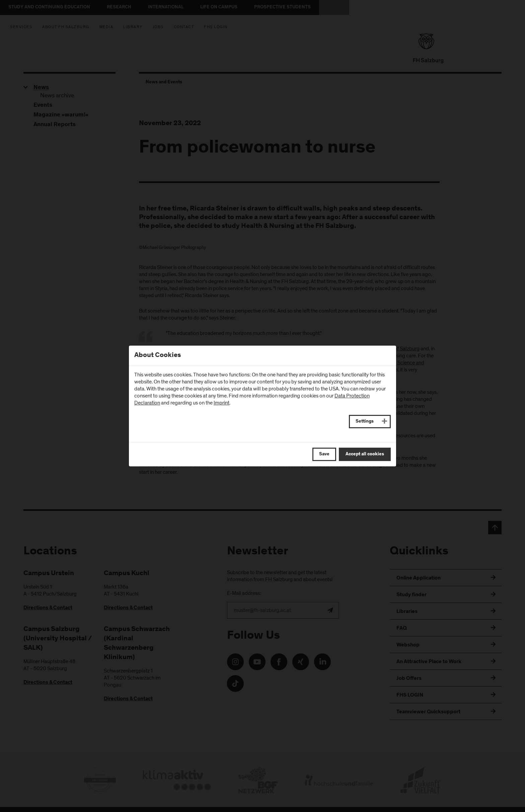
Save (324, 454)
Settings (365, 422)
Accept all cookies (365, 454)
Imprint (221, 403)
